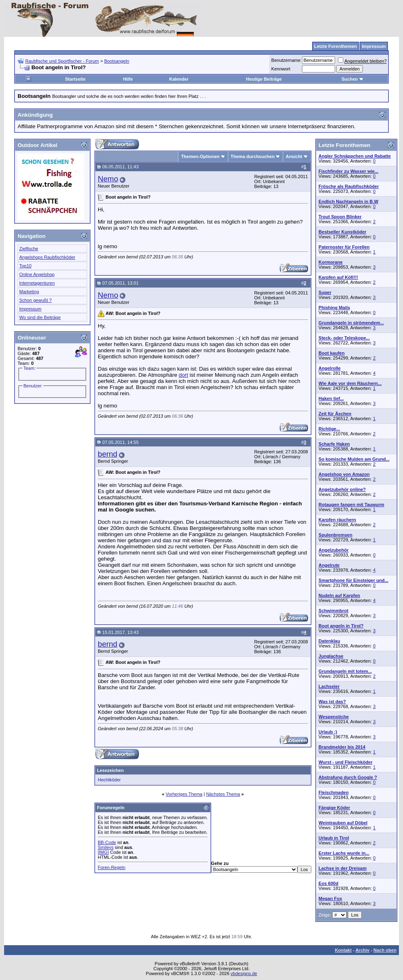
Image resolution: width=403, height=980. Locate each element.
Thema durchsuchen (253, 156)
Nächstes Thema (223, 794)
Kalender (179, 79)
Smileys (106, 847)
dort (183, 375)
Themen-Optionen (200, 156)
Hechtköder (109, 780)
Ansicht (294, 156)
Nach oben (385, 950)
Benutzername (286, 60)
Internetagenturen (37, 283)
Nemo (108, 179)
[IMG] (103, 852)
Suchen (353, 79)
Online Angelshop (37, 274)
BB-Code (107, 842)
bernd (108, 454)
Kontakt (343, 950)
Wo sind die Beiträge (40, 317)
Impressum (30, 309)
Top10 (25, 266)
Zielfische (29, 249)
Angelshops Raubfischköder (47, 257)
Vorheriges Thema (184, 794)
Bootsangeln (117, 61)
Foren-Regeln (111, 867)
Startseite (75, 79)
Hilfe (128, 79)
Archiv (362, 950)
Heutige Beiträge (264, 79)
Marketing (29, 292)
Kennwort (281, 69)
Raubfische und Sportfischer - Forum (62, 61)
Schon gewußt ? (36, 300)
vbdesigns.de (244, 973)
